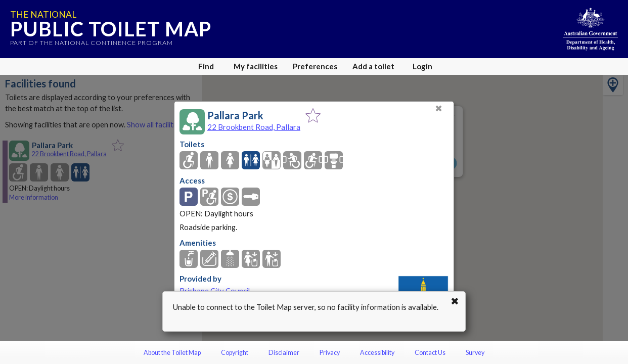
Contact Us (430, 353)
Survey (475, 353)
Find (206, 66)
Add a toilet (373, 66)
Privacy (330, 353)
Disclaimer (284, 353)
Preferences (315, 66)
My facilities (256, 66)
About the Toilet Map (172, 353)
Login (422, 66)
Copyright (235, 353)
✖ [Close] (439, 108)
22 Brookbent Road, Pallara (254, 127)
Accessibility (377, 353)
